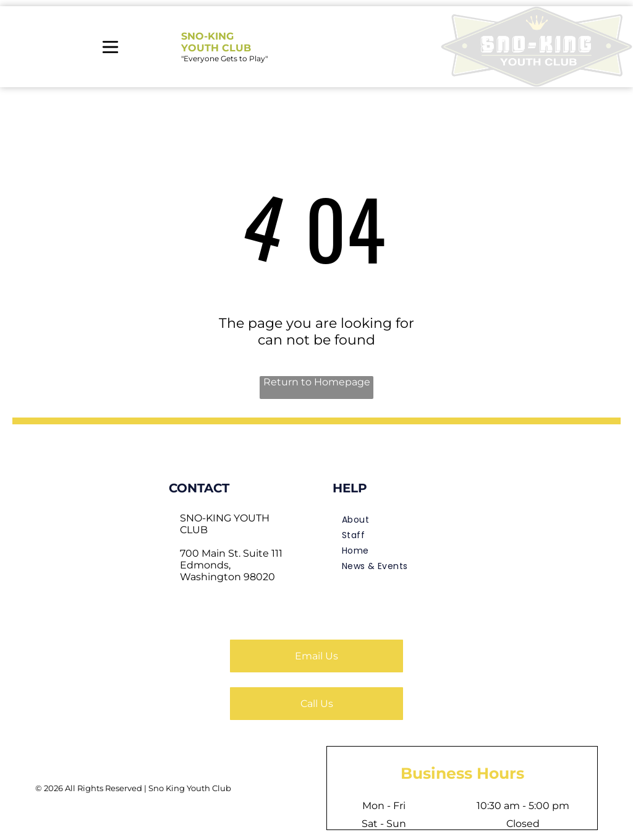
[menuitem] (398, 520)
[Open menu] (110, 47)
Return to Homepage (317, 382)
